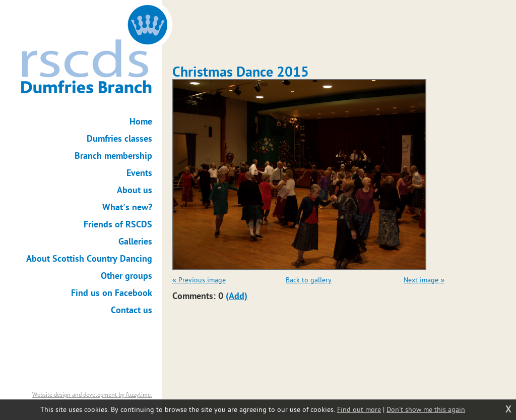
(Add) (237, 296)
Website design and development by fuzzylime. (92, 395)
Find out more (359, 410)
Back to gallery (309, 280)
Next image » (424, 280)
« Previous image (199, 280)
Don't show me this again (426, 410)
